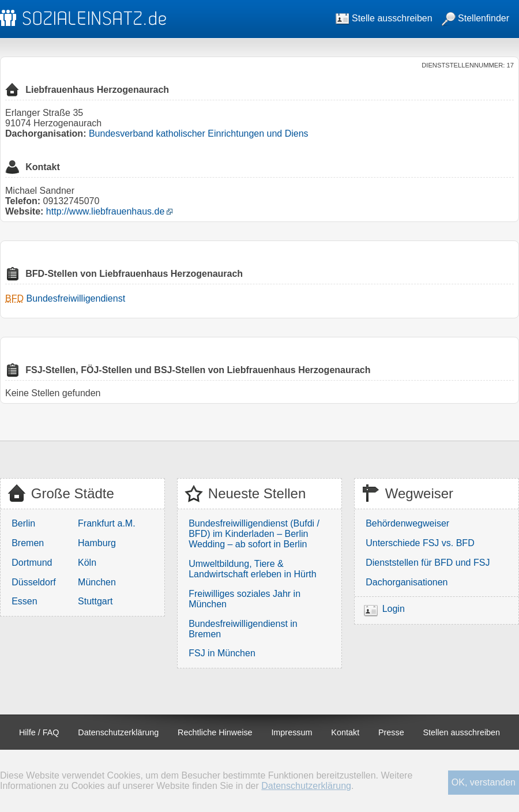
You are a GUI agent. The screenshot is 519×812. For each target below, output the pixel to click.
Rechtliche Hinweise (215, 732)
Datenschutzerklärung (118, 732)
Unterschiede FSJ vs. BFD (420, 543)
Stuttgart (95, 601)
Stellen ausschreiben (462, 732)
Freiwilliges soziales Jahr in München (245, 599)
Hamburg (97, 543)
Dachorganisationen (407, 582)
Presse (391, 732)
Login (394, 609)
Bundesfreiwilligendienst (76, 298)
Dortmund (32, 563)
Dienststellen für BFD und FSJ (428, 563)
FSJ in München (222, 653)
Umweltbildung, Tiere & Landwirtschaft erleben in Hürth (252, 569)
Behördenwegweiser (407, 523)
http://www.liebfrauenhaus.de (105, 211)
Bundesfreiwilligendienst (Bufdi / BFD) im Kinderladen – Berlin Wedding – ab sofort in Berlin (254, 534)
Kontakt (345, 732)
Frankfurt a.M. (107, 523)
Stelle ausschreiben (384, 18)
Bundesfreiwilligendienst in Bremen (243, 629)
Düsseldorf (33, 582)
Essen (24, 601)
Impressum (292, 732)
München (97, 582)
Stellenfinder (475, 18)
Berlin (23, 523)
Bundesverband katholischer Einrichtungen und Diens (199, 134)
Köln (87, 563)
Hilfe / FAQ (39, 732)
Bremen (28, 543)
